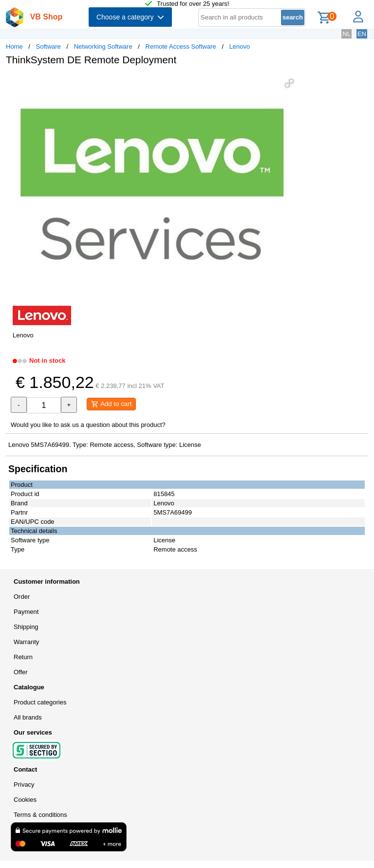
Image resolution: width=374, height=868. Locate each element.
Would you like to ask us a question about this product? (88, 425)
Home (14, 46)
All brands (28, 717)
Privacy (24, 785)
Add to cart (111, 404)
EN (362, 34)
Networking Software (103, 46)
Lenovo (240, 46)
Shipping (26, 627)
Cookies (25, 800)
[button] (289, 83)
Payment (26, 612)
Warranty (26, 642)
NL (346, 34)
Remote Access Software (181, 46)
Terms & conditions (40, 815)
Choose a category (130, 17)
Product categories (40, 702)
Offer (21, 672)
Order (22, 597)
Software (48, 46)
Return (23, 657)
